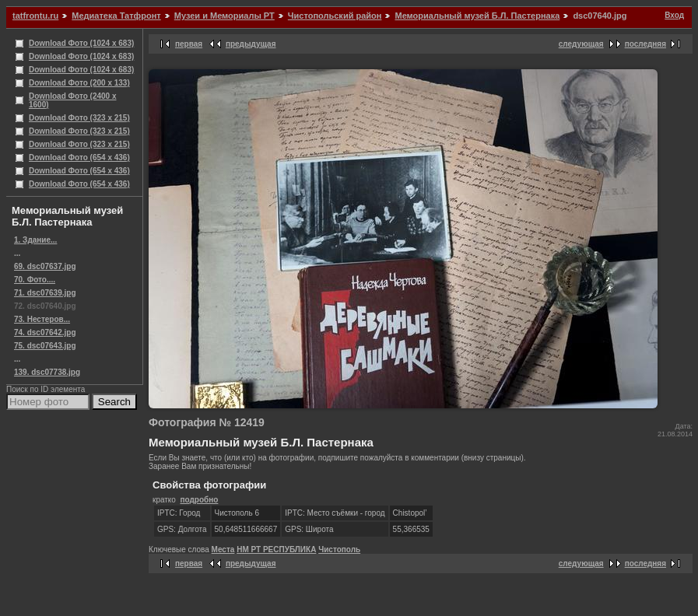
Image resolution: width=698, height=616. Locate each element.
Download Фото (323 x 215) (79, 118)
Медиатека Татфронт (116, 16)
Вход (674, 15)
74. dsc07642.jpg (45, 332)
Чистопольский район (335, 16)
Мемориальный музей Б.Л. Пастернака (477, 16)
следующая (581, 44)
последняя (645, 44)
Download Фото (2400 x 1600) (73, 100)
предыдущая (251, 44)
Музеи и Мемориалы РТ (224, 16)
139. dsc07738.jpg (47, 372)
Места (223, 549)
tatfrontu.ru (35, 16)
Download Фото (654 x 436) (79, 157)
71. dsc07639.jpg (45, 293)
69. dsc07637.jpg (45, 266)
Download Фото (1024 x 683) (81, 43)
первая (189, 44)
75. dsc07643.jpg (45, 346)
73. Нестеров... (42, 319)
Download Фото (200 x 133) (79, 83)
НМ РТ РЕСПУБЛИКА (276, 549)
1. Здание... (35, 240)
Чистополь (339, 549)
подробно (199, 500)
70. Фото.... (35, 280)
